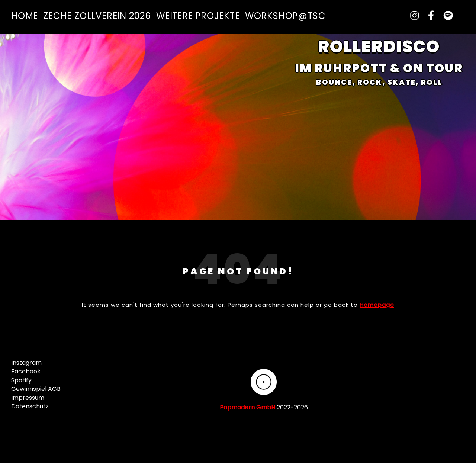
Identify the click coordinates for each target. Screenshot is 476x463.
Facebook (26, 371)
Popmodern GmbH (247, 407)
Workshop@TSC (285, 16)
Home (25, 16)
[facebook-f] (429, 16)
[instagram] (412, 16)
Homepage (377, 305)
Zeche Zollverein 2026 (97, 16)
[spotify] (445, 16)
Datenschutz (30, 406)
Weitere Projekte (198, 16)
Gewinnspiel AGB (36, 389)
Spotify (21, 380)
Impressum (28, 398)
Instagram (26, 363)
